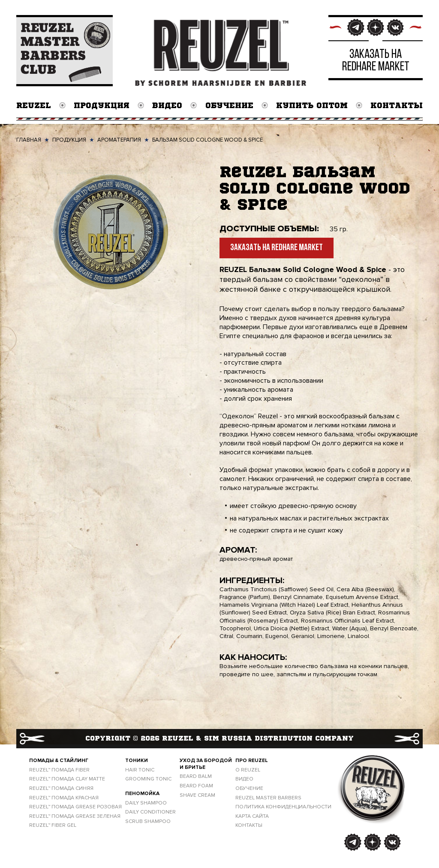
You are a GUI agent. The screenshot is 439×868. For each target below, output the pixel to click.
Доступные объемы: (269, 229)
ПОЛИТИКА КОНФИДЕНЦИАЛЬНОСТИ (283, 807)
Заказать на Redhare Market (277, 249)
